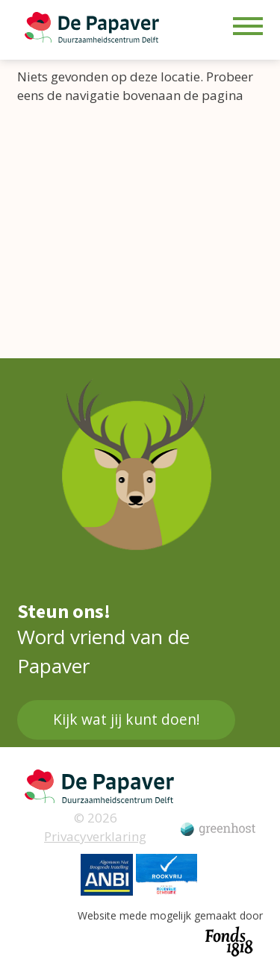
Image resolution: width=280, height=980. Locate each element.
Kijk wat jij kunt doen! (126, 720)
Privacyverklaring (95, 836)
